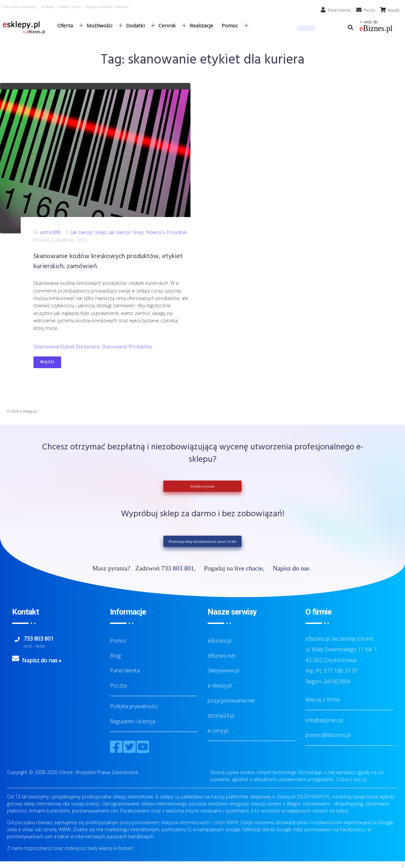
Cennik (170, 25)
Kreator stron (70, 7)
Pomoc (232, 25)
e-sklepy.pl (220, 685)
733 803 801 (178, 568)
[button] (306, 28)
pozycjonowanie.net (231, 700)
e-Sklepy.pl (284, 797)
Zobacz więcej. (352, 779)
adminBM (50, 232)
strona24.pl (221, 716)
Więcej (47, 362)
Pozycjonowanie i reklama (107, 7)
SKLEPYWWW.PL (313, 797)
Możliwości (102, 25)
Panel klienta (125, 670)
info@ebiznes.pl (324, 720)
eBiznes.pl (220, 641)
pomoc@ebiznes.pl (328, 735)
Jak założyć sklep (89, 232)
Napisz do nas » (42, 660)
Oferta (67, 25)
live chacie (249, 568)
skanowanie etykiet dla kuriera (66, 347)
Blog (115, 656)
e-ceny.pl (218, 731)
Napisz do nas (291, 568)
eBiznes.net (221, 656)
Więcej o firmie (323, 699)
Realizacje (201, 25)
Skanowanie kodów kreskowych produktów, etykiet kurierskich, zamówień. (108, 261)
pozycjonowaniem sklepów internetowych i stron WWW (179, 822)
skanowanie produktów (127, 347)
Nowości (156, 232)
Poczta (118, 685)
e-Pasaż (48, 7)
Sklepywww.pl (223, 670)
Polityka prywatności (134, 706)
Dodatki (138, 25)
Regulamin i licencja (133, 721)
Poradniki (177, 232)
